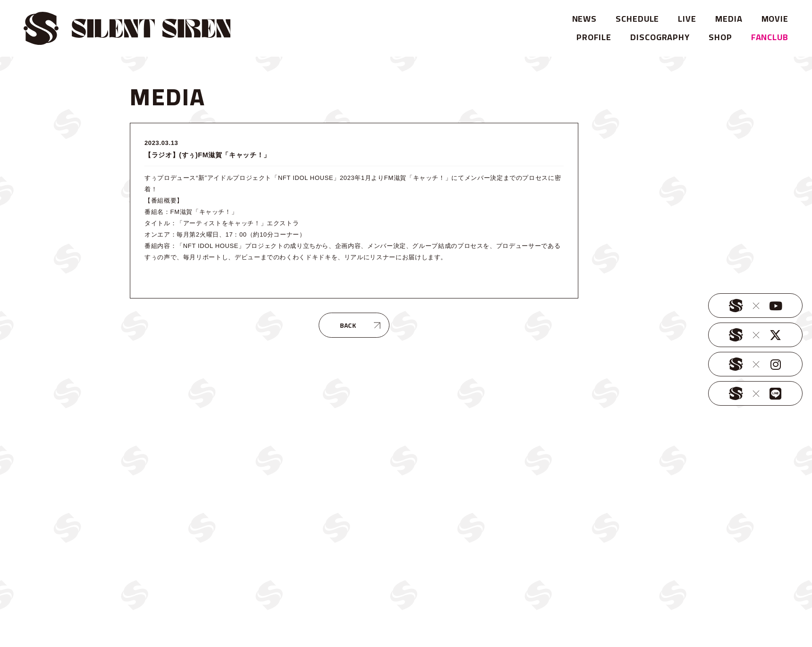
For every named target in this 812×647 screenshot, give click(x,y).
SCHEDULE (637, 19)
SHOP (720, 37)
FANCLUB (770, 37)
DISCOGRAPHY (660, 37)
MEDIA (729, 19)
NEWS (585, 19)
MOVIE (775, 19)
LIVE (687, 19)
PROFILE (594, 37)
